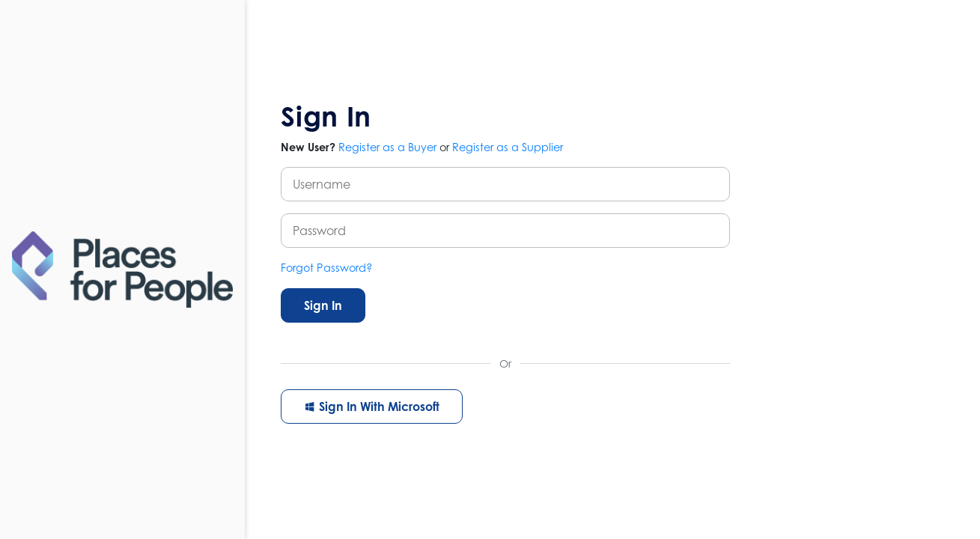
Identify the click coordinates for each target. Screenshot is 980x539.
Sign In (323, 305)
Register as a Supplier (508, 147)
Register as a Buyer (387, 147)
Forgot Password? (327, 268)
